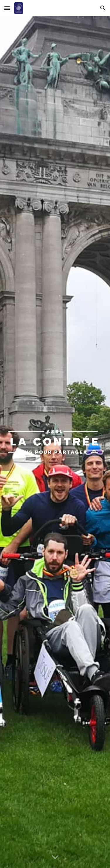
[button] (7, 8)
